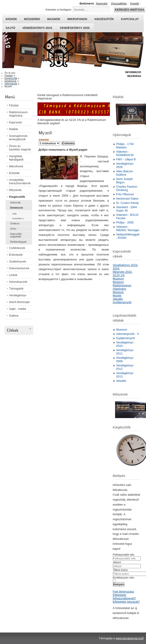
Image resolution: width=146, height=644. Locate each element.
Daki (14, 214)
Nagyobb (102, 3)
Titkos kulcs (120, 570)
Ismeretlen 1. (18, 218)
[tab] (31, 328)
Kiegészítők (104, 19)
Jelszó (117, 562)
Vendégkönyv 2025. (75, 28)
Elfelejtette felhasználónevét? (124, 597)
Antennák (15, 202)
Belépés (119, 584)
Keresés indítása (130, 10)
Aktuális (118, 299)
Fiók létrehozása (123, 592)
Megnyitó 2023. (123, 272)
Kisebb (135, 3)
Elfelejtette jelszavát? (126, 602)
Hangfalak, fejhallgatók (16, 158)
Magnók (54, 19)
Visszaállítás (119, 3)
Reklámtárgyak (18, 242)
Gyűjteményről (122, 302)
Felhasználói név (124, 555)
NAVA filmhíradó (19, 302)
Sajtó (10, 28)
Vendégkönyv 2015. (38, 28)
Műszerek (32, 19)
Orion (13, 229)
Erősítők (14, 173)
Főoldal (14, 105)
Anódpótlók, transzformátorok (20, 182)
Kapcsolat (130, 19)
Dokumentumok (19, 268)
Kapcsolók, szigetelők (16, 235)
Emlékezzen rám (124, 578)
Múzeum (118, 292)
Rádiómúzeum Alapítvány (18, 114)
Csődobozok (17, 248)
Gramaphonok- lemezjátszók (19, 138)
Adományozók (18, 282)
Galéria (14, 316)
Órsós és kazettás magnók (20, 148)
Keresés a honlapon (58, 10)
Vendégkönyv (18, 295)
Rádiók (11, 19)
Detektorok (17, 208)
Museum (118, 282)
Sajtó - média (17, 309)
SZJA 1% (119, 275)
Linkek (13, 275)
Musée (117, 296)
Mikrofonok (78, 19)
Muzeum (118, 279)
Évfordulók (16, 255)
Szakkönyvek (17, 261)
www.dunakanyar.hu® (130, 638)
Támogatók (16, 289)
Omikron (15, 223)
